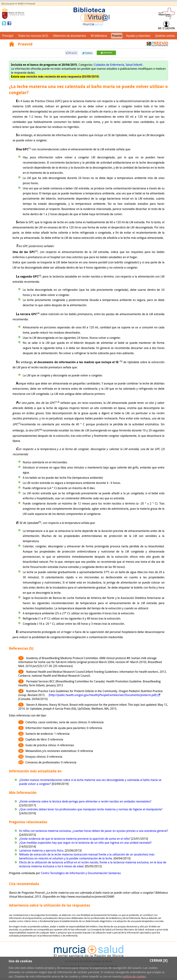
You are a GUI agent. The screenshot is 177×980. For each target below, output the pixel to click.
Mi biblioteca (99, 36)
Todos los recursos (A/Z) (33, 36)
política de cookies (134, 976)
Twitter (4, 23)
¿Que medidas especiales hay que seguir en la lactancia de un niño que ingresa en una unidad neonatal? (85, 843)
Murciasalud (8, 4)
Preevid (31, 4)
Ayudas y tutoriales (138, 36)
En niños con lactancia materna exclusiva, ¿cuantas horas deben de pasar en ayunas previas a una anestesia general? (94, 831)
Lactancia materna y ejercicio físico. (42, 850)
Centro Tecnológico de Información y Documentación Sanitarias (81, 873)
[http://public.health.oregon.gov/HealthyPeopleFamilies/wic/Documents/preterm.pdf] (103, 695)
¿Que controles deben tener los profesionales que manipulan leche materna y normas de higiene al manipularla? (91, 809)
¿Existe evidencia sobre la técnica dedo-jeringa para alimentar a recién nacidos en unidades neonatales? (85, 801)
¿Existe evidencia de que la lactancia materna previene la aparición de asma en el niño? (75, 839)
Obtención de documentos (69, 36)
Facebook (9, 23)
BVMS (21, 4)
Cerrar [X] (159, 960)
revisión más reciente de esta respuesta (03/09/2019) (62, 77)
